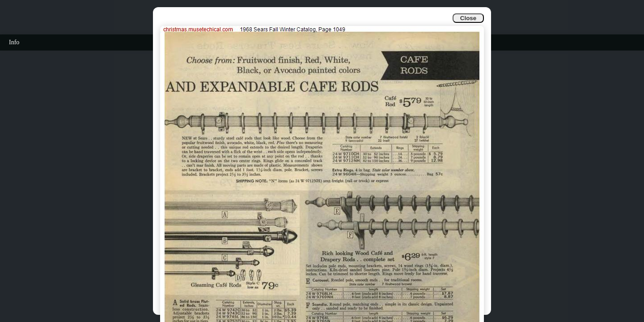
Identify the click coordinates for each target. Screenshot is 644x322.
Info (14, 42)
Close (468, 18)
